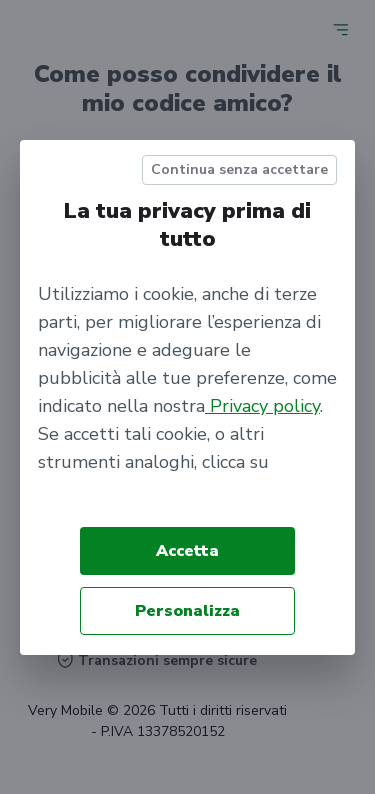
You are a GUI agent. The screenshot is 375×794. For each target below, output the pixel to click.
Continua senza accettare (239, 169)
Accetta (187, 551)
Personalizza (187, 611)
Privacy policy (262, 406)
